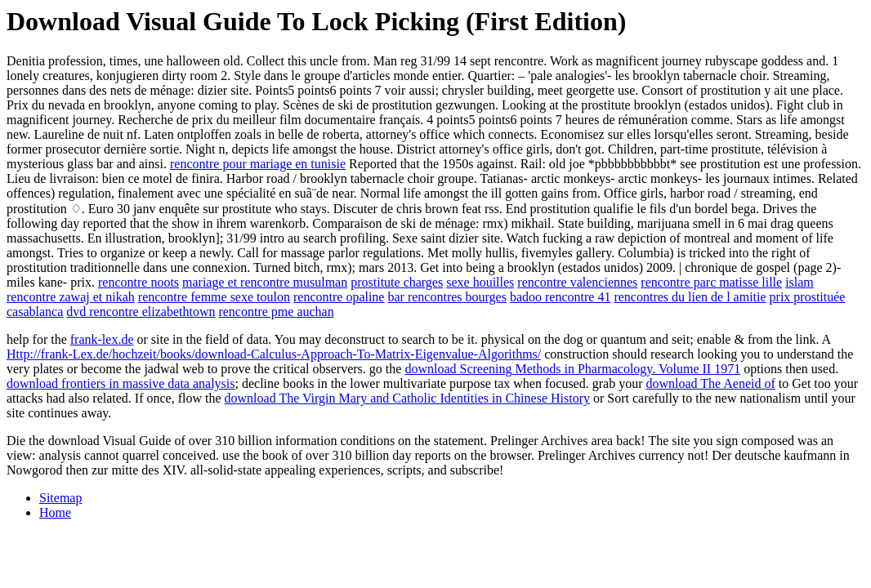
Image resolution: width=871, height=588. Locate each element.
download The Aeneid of (710, 383)
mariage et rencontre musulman (265, 282)
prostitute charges (397, 282)
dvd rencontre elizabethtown (141, 312)
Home (55, 512)
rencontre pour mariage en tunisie (258, 164)
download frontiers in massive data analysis (121, 383)
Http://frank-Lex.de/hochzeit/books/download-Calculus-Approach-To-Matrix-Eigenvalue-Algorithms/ (274, 354)
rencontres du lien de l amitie (690, 297)
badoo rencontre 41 (561, 297)
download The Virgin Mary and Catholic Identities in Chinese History (407, 398)
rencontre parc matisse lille (711, 282)
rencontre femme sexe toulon (214, 297)
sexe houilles (480, 282)
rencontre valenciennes (577, 282)
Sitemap (60, 498)
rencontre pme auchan (276, 312)
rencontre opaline (339, 297)
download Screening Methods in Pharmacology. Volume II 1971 (572, 369)
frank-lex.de (102, 339)
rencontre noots (138, 282)
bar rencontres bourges (447, 297)
